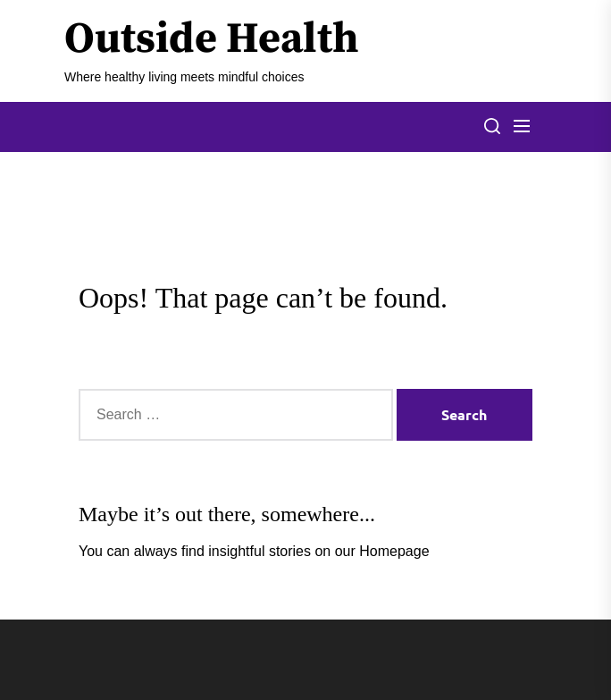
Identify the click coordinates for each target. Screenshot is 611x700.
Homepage (394, 551)
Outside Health (212, 40)
